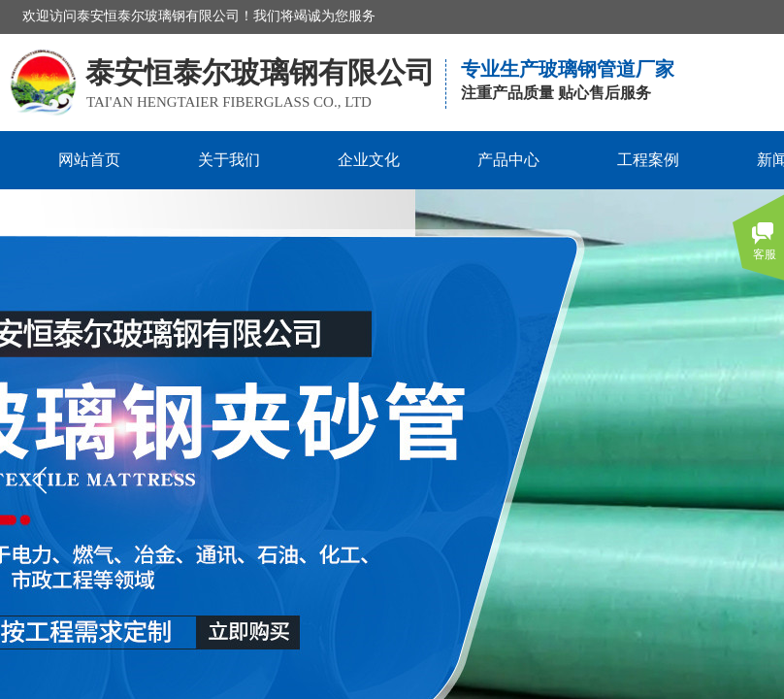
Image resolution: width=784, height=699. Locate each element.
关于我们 (229, 160)
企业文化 (369, 160)
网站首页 (89, 160)
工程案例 (648, 160)
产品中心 (508, 160)
